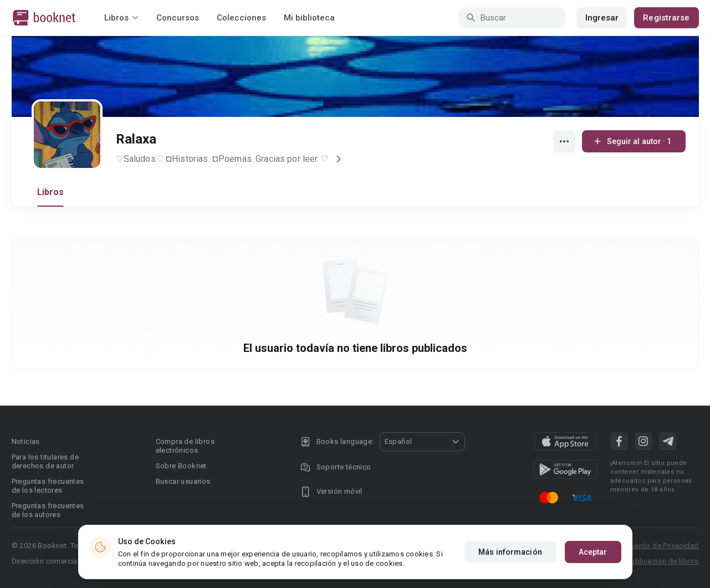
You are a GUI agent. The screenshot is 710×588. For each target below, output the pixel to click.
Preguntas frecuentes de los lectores (48, 486)
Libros (51, 192)
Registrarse (666, 18)
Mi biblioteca (309, 18)
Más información (510, 552)
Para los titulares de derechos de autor (45, 461)
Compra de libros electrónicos (185, 446)
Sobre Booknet (181, 466)
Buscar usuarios (183, 481)
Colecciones (241, 18)
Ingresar (602, 18)
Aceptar (593, 552)
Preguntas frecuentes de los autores (48, 510)
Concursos (178, 18)
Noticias (26, 441)
